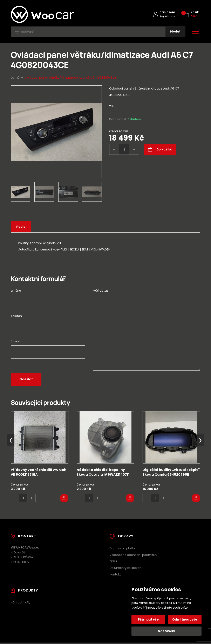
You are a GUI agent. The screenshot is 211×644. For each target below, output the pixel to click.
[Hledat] (175, 32)
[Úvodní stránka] (53, 14)
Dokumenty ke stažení (126, 569)
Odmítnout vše (185, 619)
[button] (64, 499)
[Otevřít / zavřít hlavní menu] (195, 32)
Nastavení (167, 631)
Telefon (16, 317)
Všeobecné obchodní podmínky (133, 556)
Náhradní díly (21, 603)
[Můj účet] (164, 14)
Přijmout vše (149, 619)
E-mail (15, 342)
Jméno (16, 292)
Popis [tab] (21, 228)
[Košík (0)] (191, 14)
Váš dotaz (101, 292)
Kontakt (115, 575)
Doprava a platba (123, 549)
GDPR (113, 562)
